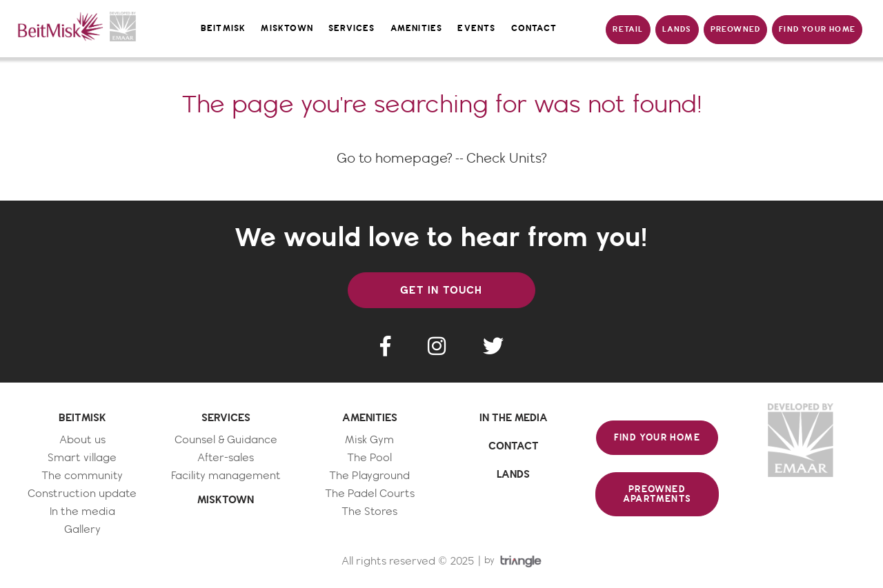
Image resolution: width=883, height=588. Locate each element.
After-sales (226, 458)
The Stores (369, 512)
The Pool (369, 458)
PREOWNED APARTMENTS (657, 494)
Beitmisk (224, 28)
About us (82, 440)
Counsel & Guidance (226, 440)
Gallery (82, 530)
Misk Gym (369, 440)
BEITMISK (82, 418)
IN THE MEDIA (514, 418)
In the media (82, 512)
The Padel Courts (370, 494)
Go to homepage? (395, 159)
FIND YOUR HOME (817, 29)
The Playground (369, 476)
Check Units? (507, 159)
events (476, 28)
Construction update (82, 494)
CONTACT (514, 446)
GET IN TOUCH (441, 290)
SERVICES (226, 418)
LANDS (677, 29)
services (352, 28)
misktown (287, 28)
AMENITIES (370, 418)
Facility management (226, 476)
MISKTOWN (226, 500)
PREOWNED (736, 29)
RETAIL (628, 29)
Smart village (82, 458)
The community (82, 476)
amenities (417, 28)
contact (534, 28)
